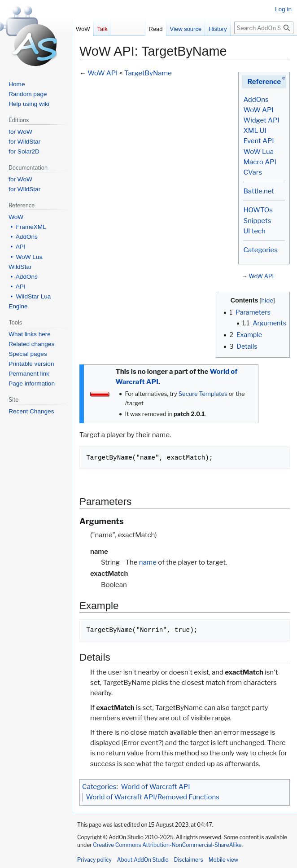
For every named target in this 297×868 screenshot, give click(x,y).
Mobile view (223, 860)
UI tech (254, 231)
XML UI (255, 131)
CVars (253, 172)
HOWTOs (258, 210)
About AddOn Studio (143, 860)
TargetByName (148, 73)
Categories (260, 250)
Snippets (257, 221)
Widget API (261, 120)
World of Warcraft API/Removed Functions (153, 797)
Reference (264, 82)
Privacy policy (94, 860)
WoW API (258, 110)
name (148, 562)
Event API (258, 141)
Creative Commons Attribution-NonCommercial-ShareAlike (167, 845)
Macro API (260, 162)
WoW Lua (258, 152)
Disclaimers (189, 860)
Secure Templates (203, 394)
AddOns (256, 100)
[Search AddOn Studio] (264, 28)
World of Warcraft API (156, 787)
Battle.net (259, 191)
